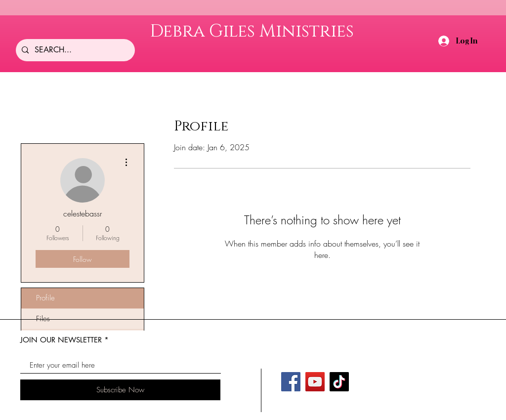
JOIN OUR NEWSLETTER (61, 340)
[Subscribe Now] (120, 390)
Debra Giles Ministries (252, 31)
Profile (45, 298)
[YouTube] (315, 382)
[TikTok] (339, 382)
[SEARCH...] (74, 50)
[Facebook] (291, 382)
